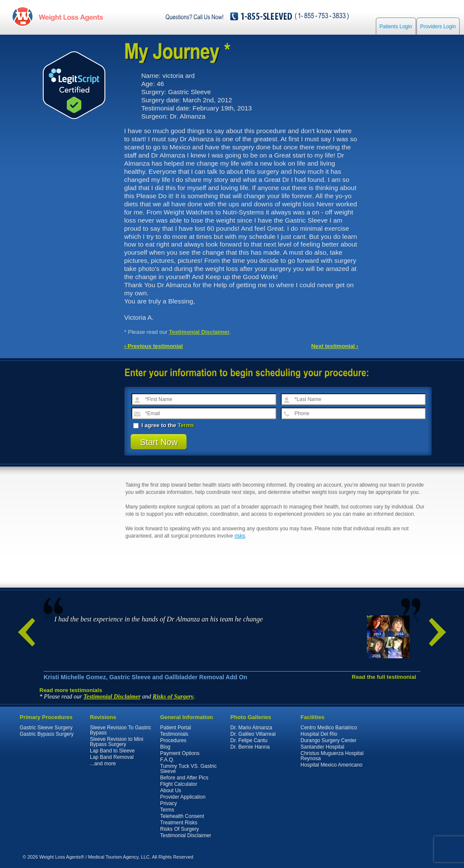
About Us (171, 791)
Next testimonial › (335, 346)
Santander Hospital (322, 747)
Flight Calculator (179, 784)
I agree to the (164, 425)
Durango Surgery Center (329, 740)
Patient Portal (175, 728)
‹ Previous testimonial (153, 346)
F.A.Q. (167, 760)
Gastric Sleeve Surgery (46, 728)
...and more (103, 764)
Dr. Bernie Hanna (250, 747)
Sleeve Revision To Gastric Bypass (120, 730)
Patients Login (396, 27)
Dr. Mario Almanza (251, 728)
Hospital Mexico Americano (332, 765)
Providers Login (438, 27)
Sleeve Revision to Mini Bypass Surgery (117, 742)
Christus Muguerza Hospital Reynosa (332, 756)
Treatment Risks (179, 823)
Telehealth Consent (182, 816)
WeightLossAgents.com (71, 16)
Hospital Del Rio (319, 734)
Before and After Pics (184, 778)
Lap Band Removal (112, 757)
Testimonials (174, 734)
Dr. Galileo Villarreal (253, 734)
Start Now (159, 442)
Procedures (173, 740)
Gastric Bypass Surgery (47, 734)
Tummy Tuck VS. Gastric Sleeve (188, 769)
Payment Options (180, 753)
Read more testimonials (71, 690)
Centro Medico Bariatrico (329, 728)
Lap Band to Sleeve (112, 751)
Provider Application (183, 797)
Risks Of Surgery (180, 829)
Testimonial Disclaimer (199, 332)
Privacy (168, 803)
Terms (186, 425)
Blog (165, 747)
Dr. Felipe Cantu (249, 740)
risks (240, 536)
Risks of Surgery (173, 697)
